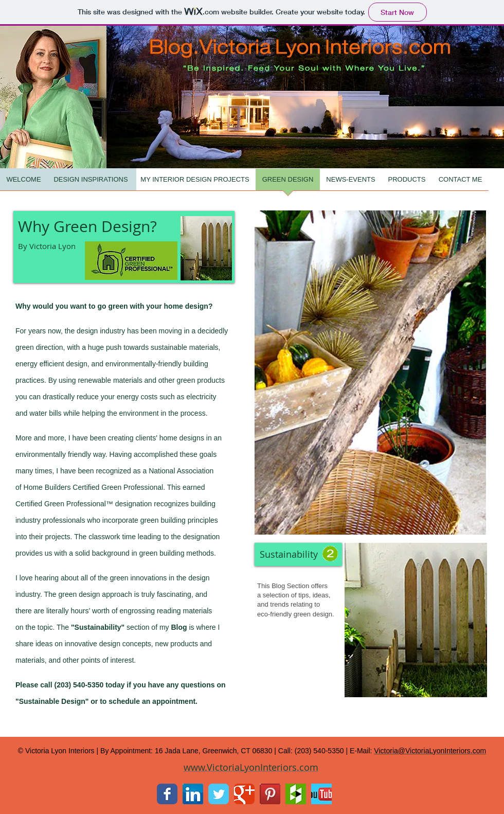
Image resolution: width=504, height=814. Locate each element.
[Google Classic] (244, 794)
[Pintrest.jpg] (270, 794)
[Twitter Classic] (219, 794)
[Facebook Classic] (167, 794)
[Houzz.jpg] (296, 794)
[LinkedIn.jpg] (193, 794)
